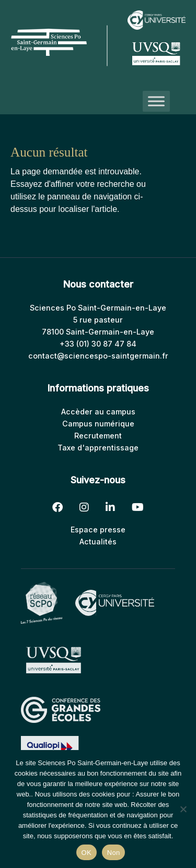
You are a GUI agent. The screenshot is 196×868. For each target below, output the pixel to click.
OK (87, 853)
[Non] (183, 809)
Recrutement (98, 436)
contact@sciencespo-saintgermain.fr (98, 356)
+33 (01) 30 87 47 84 (98, 344)
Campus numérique (98, 424)
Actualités (98, 542)
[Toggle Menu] (156, 102)
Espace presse (98, 530)
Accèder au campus (98, 412)
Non (114, 853)
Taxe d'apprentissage (98, 448)
